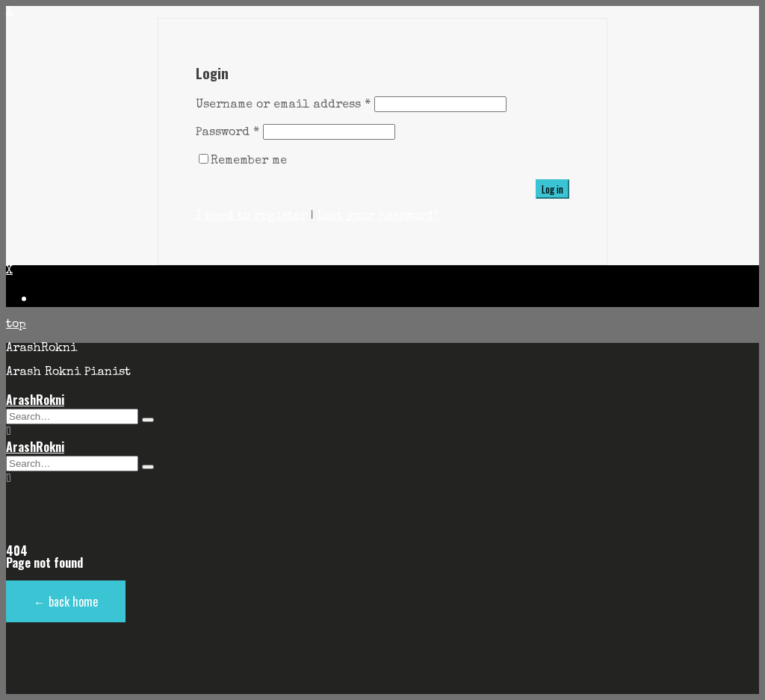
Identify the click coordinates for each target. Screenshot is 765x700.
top (16, 325)
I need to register (251, 217)
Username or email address (283, 105)
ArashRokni (35, 400)
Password (227, 133)
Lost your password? (378, 217)
